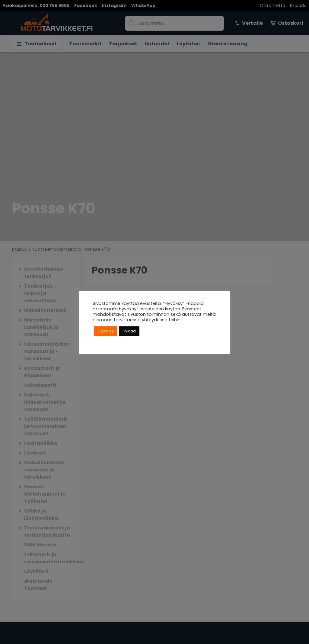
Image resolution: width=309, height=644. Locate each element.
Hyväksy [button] (106, 331)
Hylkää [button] (129, 331)
